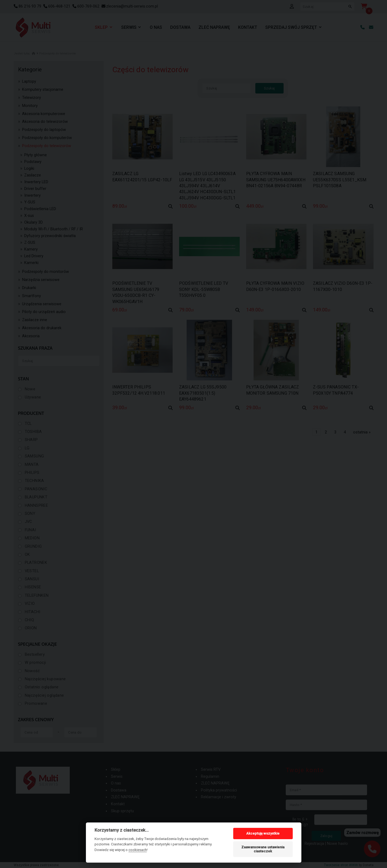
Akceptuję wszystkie (263, 833)
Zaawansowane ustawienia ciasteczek (263, 849)
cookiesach (138, 850)
